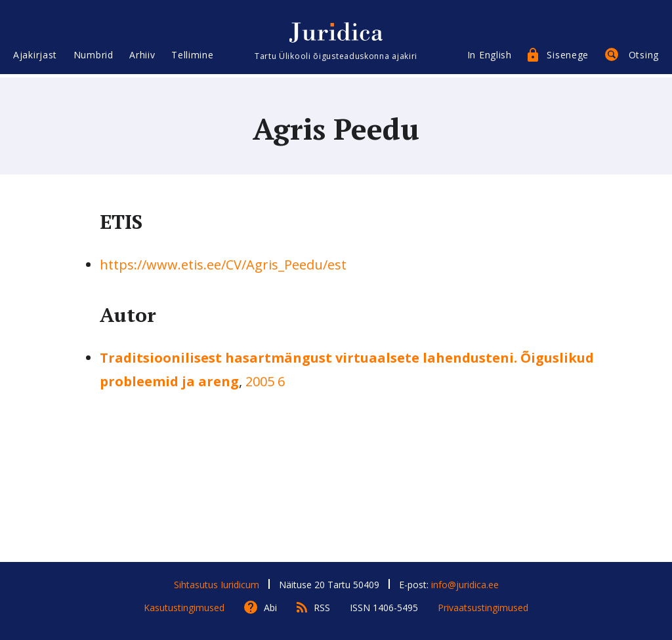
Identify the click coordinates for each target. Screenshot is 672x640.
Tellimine (192, 57)
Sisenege (568, 57)
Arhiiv (142, 57)
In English (490, 57)
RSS (322, 608)
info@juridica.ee (465, 585)
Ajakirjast (35, 57)
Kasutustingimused (184, 608)
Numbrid (94, 57)
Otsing (644, 57)
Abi (270, 608)
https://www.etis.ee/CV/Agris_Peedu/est (223, 265)
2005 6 (265, 381)
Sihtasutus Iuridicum (217, 585)
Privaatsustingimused (483, 608)
